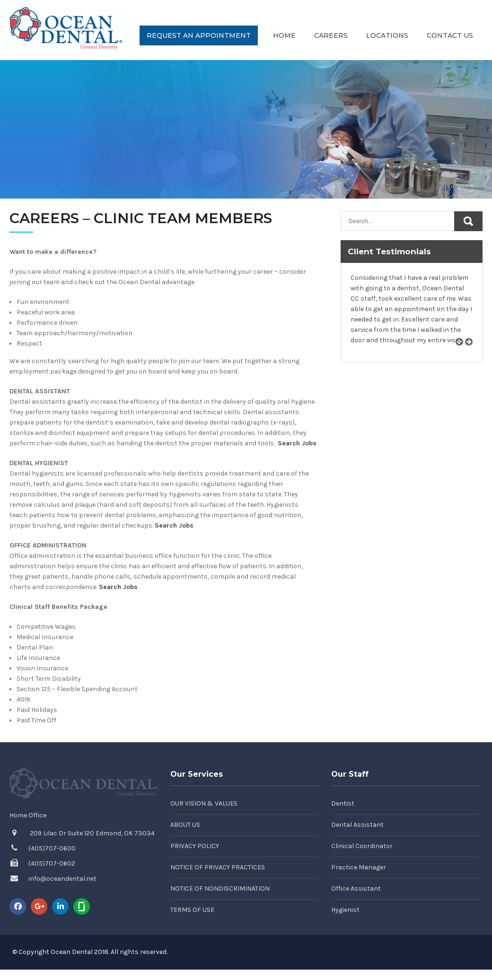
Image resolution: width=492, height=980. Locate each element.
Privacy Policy (195, 846)
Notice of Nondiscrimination (220, 889)
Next (472, 352)
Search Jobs (297, 443)
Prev (463, 352)
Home (284, 35)
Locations (387, 35)
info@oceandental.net (62, 879)
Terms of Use (192, 910)
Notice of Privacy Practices (218, 867)
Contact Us (450, 35)
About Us (185, 825)
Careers (331, 35)
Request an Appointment (199, 35)
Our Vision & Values (204, 803)
